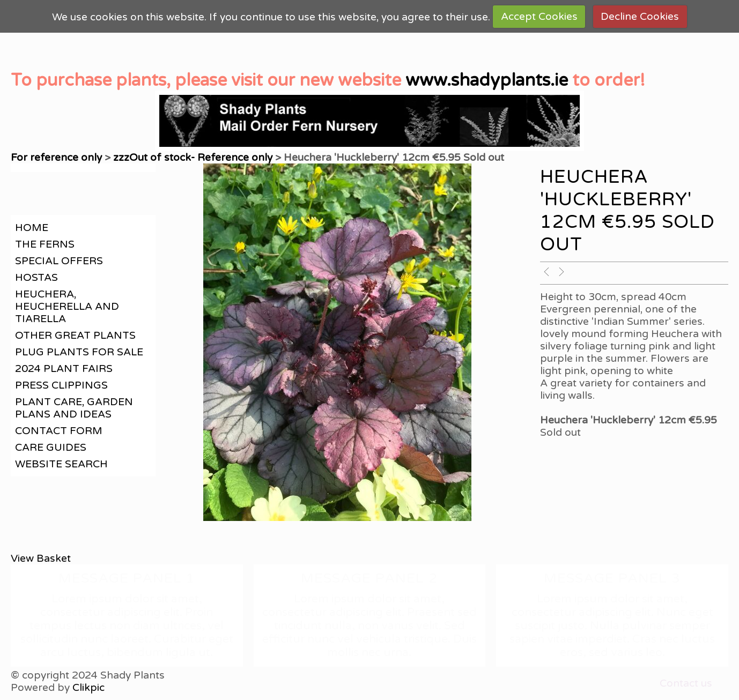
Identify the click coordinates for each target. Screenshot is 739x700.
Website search (61, 464)
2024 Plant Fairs (64, 368)
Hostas (36, 277)
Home (32, 228)
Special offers (59, 261)
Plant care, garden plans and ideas (74, 408)
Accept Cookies (539, 16)
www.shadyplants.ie (487, 80)
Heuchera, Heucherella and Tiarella (67, 306)
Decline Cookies (640, 16)
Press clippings (61, 385)
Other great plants (75, 335)
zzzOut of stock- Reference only (193, 157)
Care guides (51, 447)
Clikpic (88, 687)
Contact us (686, 683)
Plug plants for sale (79, 352)
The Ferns (45, 244)
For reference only (56, 157)
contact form (59, 431)
